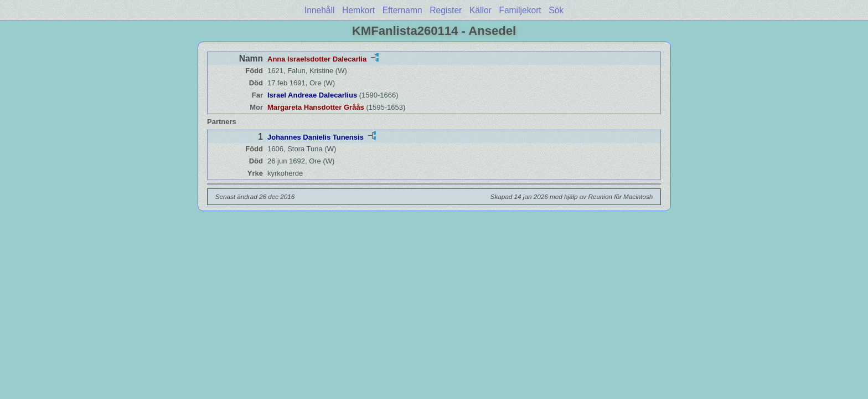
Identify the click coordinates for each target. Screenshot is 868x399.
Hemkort (358, 10)
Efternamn (402, 10)
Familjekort (520, 10)
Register (446, 10)
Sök (556, 10)
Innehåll (320, 10)
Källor (480, 10)
